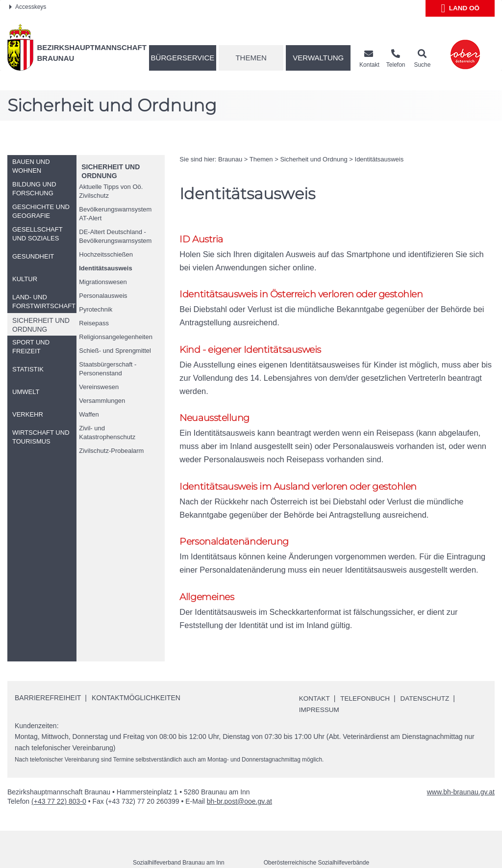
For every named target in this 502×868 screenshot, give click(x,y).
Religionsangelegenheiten (116, 337)
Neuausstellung (214, 406)
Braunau (230, 159)
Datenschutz (428, 675)
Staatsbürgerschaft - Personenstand (108, 369)
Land (460, 8)
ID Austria (201, 239)
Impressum (320, 686)
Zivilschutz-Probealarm (111, 451)
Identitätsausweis (105, 268)
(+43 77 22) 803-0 (59, 778)
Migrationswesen (103, 282)
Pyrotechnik (96, 309)
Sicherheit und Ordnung (314, 159)
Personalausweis (103, 296)
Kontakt (315, 675)
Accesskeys (28, 7)
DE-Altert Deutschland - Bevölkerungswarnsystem (115, 236)
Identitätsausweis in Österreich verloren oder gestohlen (301, 295)
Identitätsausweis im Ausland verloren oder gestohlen (298, 462)
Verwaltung (318, 58)
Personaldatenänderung (234, 517)
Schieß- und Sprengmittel (115, 351)
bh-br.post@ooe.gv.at (239, 778)
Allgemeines (207, 573)
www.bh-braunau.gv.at (461, 768)
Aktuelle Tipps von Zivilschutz (111, 191)
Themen (251, 58)
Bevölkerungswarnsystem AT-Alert (115, 214)
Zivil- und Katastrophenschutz (107, 433)
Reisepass (94, 323)
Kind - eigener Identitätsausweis (250, 351)
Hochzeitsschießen (106, 254)
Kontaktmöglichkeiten (136, 674)
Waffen (89, 414)
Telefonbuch (367, 675)
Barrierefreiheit (48, 674)
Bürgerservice (183, 58)
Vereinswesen (99, 387)
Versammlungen (102, 401)
